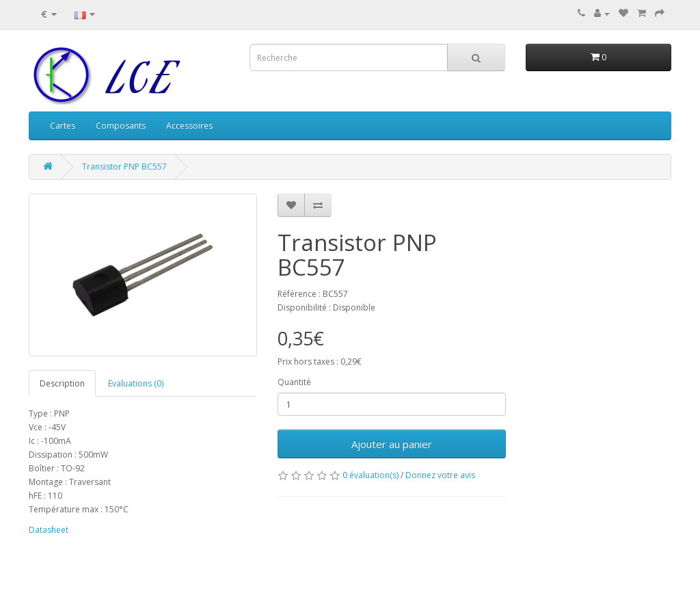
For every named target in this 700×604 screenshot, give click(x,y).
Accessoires (189, 126)
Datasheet (49, 530)
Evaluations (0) (136, 383)
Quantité (294, 382)
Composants (121, 126)
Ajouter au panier (392, 444)
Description (62, 383)
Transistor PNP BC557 (124, 167)
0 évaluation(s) (371, 475)
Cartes (63, 126)
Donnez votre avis (440, 475)
